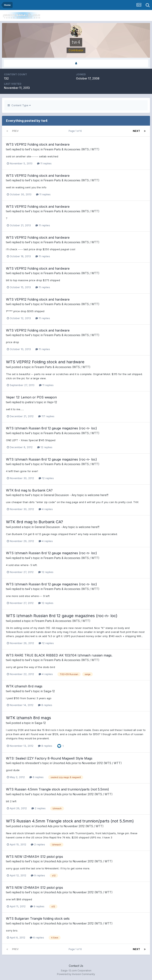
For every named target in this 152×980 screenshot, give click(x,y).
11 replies (44, 163)
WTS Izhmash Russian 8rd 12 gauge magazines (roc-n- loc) (51, 428)
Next (136, 131)
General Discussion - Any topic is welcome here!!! (76, 495)
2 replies (38, 808)
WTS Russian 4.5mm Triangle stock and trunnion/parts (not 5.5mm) (57, 789)
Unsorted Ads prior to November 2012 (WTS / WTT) (87, 763)
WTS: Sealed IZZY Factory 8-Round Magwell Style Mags (49, 758)
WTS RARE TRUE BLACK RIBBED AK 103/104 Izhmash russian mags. (59, 655)
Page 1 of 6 (76, 131)
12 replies (45, 447)
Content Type (19, 105)
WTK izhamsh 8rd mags (24, 686)
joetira (29, 402)
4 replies (46, 509)
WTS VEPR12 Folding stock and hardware (38, 144)
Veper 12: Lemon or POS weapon (31, 397)
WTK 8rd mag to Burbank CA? (29, 490)
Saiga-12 (49, 691)
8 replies (45, 705)
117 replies (46, 416)
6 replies (36, 777)
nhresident (32, 763)
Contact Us (76, 966)
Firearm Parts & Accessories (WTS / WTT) (71, 149)
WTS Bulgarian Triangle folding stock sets (38, 918)
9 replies (38, 875)
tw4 (8, 149)
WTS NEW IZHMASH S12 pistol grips (34, 857)
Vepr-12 (52, 402)
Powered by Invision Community (76, 974)
